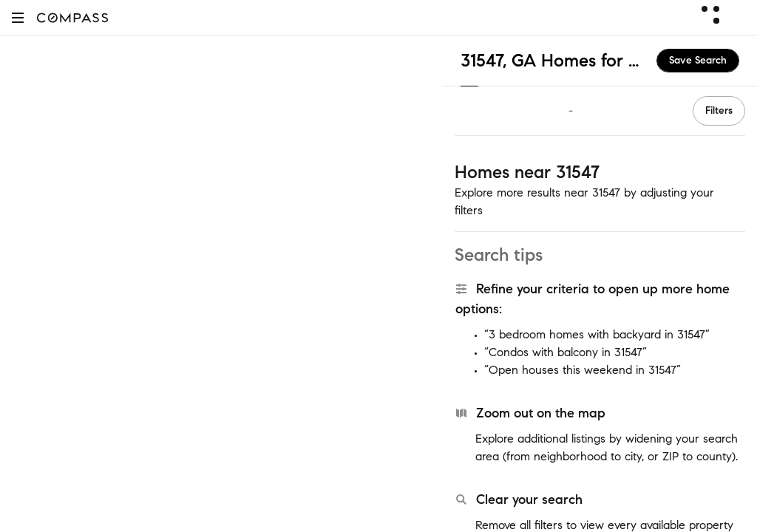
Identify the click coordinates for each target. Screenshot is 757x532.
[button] (18, 17)
